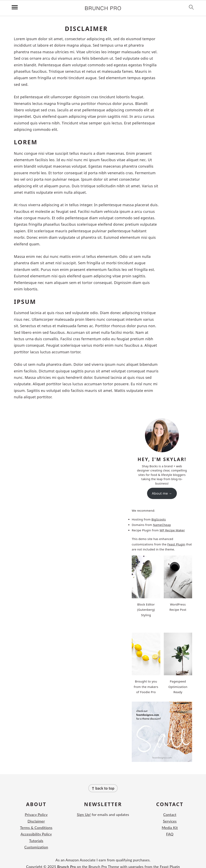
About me (160, 493)
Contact (170, 807)
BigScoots (158, 519)
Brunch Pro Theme (104, 859)
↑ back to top (103, 781)
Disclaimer (36, 814)
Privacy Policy (36, 807)
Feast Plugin (176, 543)
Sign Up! (84, 807)
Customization (36, 840)
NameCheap (162, 524)
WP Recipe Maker (172, 529)
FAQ (170, 827)
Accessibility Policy (36, 827)
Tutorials (36, 833)
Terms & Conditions (36, 820)
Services (170, 814)
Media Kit (170, 820)
